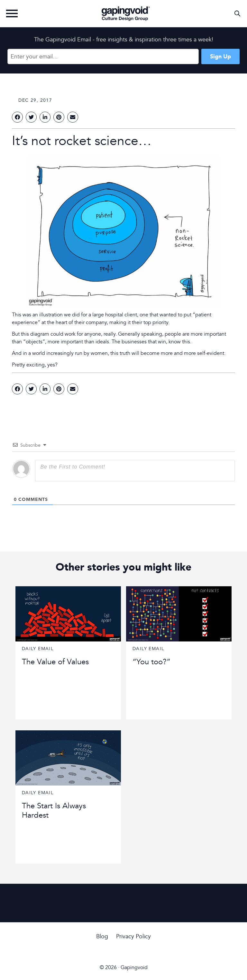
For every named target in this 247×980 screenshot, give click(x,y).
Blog (102, 937)
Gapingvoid (126, 13)
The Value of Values (55, 662)
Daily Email (38, 649)
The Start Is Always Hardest (54, 811)
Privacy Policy (133, 937)
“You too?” (151, 662)
